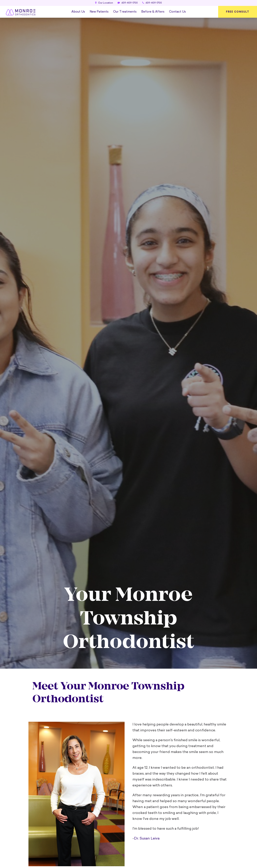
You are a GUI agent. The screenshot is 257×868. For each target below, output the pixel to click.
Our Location (104, 3)
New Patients (99, 12)
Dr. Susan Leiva (147, 839)
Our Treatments (125, 12)
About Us (78, 12)
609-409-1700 (128, 3)
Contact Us (177, 12)
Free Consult (238, 12)
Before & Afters (153, 12)
